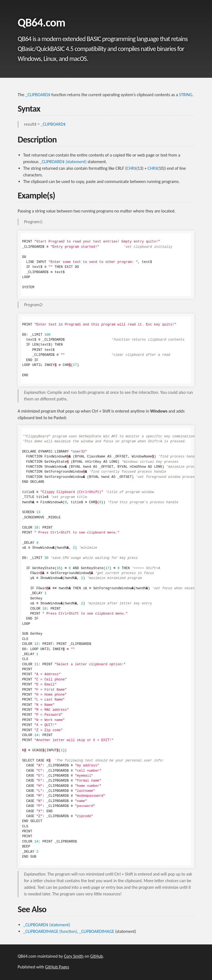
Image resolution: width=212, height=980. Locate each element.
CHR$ (131, 168)
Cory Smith (74, 956)
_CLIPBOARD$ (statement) (63, 162)
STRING (186, 95)
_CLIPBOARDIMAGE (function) (50, 931)
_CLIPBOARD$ (38, 95)
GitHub (97, 956)
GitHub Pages (57, 967)
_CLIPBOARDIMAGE (96, 931)
